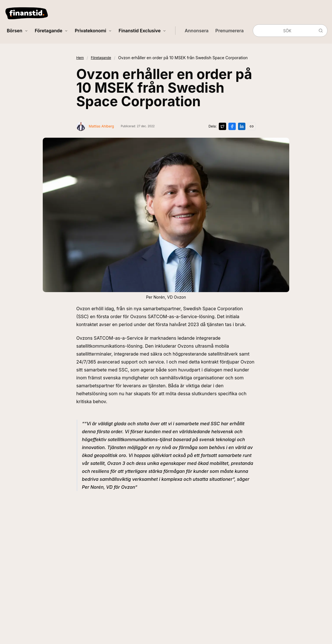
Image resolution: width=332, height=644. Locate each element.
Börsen (17, 31)
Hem (80, 58)
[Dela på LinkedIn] (242, 126)
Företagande (51, 31)
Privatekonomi (93, 31)
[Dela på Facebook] (232, 126)
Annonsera (196, 31)
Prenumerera (230, 31)
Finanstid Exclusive (142, 31)
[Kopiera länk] (252, 126)
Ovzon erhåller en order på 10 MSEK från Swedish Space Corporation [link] (183, 58)
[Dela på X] (222, 126)
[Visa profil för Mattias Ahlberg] (95, 126)
